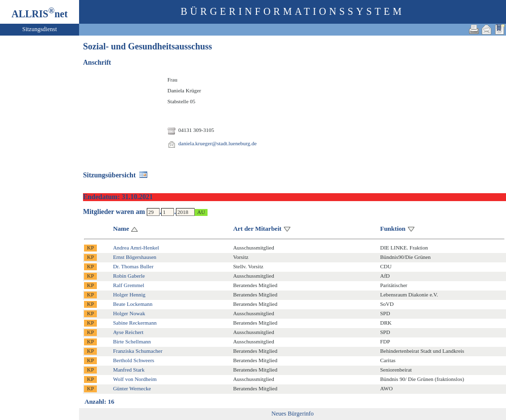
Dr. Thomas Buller (133, 266)
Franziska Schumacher (138, 351)
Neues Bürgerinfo (292, 414)
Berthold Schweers (134, 360)
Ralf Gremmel (129, 285)
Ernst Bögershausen (135, 257)
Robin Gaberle (129, 276)
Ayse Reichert (128, 332)
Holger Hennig (129, 294)
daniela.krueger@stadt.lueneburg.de (218, 143)
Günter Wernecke (132, 388)
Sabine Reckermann (135, 323)
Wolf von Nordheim (135, 379)
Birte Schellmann (132, 341)
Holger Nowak (129, 313)
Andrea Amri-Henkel (136, 248)
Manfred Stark (129, 370)
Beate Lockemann (133, 304)
